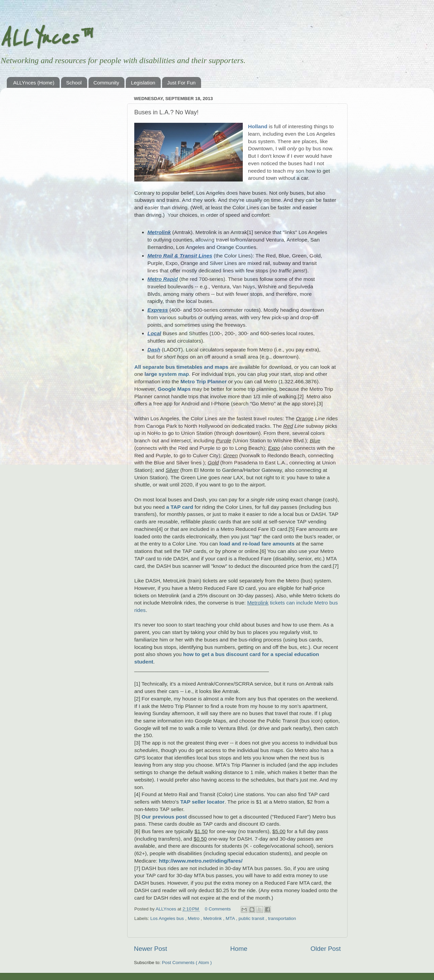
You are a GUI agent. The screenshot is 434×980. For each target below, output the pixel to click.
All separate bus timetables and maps (181, 367)
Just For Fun (181, 83)
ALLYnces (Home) (34, 83)
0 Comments (218, 909)
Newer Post (151, 949)
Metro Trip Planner (203, 381)
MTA (231, 918)
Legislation (143, 83)
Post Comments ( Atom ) (187, 963)
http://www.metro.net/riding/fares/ (201, 861)
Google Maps (174, 389)
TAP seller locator (203, 802)
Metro (194, 918)
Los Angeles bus (168, 918)
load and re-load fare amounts (257, 544)
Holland (258, 126)
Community (106, 83)
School (74, 83)
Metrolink (213, 918)
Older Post (326, 949)
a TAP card (180, 507)
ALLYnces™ (45, 38)
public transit (252, 918)
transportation (282, 918)
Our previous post (164, 817)
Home (239, 949)
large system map (167, 374)
